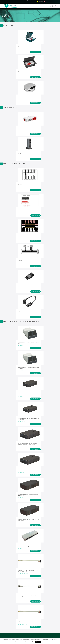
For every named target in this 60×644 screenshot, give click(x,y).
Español (40, 1)
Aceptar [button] (38, 642)
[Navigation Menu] (56, 6)
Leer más (44, 642)
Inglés (46, 1)
